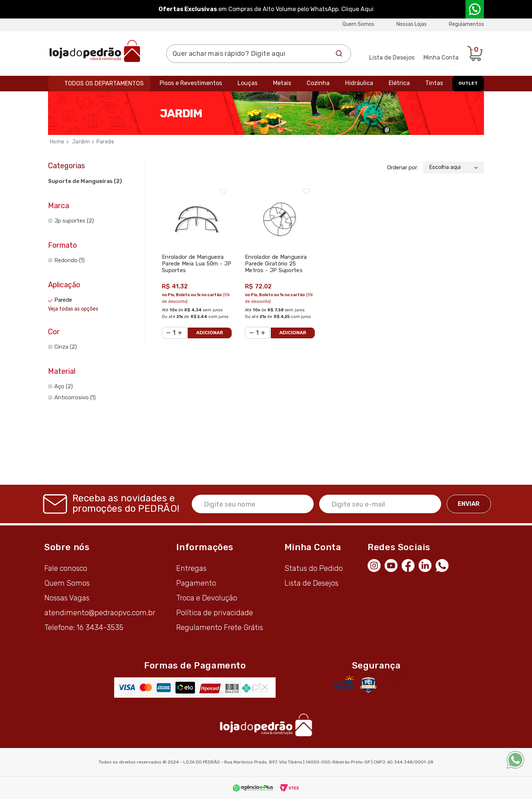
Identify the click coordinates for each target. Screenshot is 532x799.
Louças (248, 83)
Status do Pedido (314, 568)
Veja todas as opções (73, 309)
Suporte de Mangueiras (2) (85, 181)
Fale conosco (66, 568)
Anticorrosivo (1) (75, 397)
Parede (105, 142)
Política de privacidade (215, 613)
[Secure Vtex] (368, 685)
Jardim (81, 142)
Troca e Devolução (207, 598)
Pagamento (196, 583)
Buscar (339, 54)
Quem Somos (358, 24)
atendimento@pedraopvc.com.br (100, 613)
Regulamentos (466, 24)
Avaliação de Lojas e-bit (394, 685)
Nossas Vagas (67, 598)
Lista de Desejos (392, 57)
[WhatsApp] (444, 565)
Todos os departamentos (104, 83)
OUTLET (468, 83)
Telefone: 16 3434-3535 (84, 627)
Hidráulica (359, 83)
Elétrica (399, 83)
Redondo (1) (69, 260)
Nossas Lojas (412, 24)
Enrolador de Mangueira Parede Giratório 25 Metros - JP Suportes (276, 264)
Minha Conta (441, 57)
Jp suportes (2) (74, 221)
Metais (282, 83)
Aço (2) (64, 386)
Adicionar (210, 333)
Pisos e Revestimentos (191, 83)
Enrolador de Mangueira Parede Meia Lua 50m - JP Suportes (197, 264)
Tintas (434, 83)
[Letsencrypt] (344, 683)
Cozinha (318, 83)
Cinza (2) (66, 347)
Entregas (191, 568)
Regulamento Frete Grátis (220, 627)
